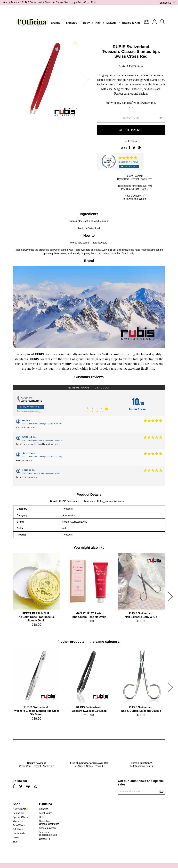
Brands (56, 23)
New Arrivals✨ (21, 809)
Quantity (129, 118)
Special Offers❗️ (22, 817)
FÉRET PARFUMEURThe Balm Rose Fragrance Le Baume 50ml (36, 617)
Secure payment (48, 828)
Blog (15, 842)
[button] (87, 80)
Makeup (111, 23)
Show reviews (129, 167)
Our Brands (19, 833)
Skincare (72, 23)
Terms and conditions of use (48, 833)
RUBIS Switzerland (131, 47)
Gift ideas (18, 829)
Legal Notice (46, 813)
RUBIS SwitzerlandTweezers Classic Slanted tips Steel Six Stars (36, 711)
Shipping (44, 809)
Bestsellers (19, 813)
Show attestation (31, 407)
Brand (54, 501)
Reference (90, 501)
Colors (16, 838)
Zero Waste (19, 825)
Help (41, 817)
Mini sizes (18, 821)
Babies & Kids (131, 23)
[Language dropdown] (168, 3)
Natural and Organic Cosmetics (49, 823)
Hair (98, 23)
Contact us (45, 839)
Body (86, 23)
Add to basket (131, 130)
